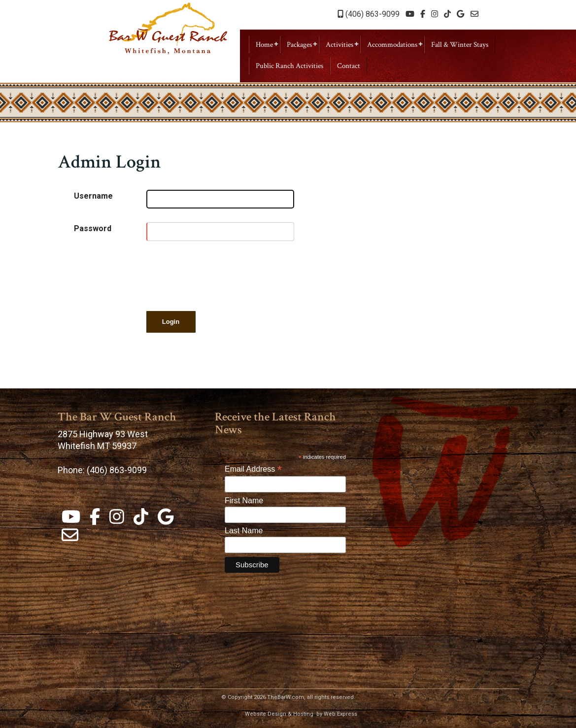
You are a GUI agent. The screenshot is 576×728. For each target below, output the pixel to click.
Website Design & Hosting (279, 714)
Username (93, 196)
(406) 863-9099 (369, 14)
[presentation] (221, 274)
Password (93, 228)
